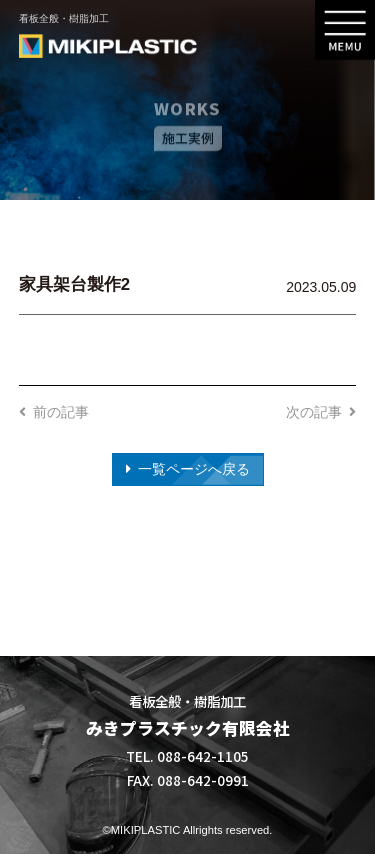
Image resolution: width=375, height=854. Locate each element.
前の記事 (61, 412)
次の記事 (314, 412)
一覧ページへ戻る (194, 469)
